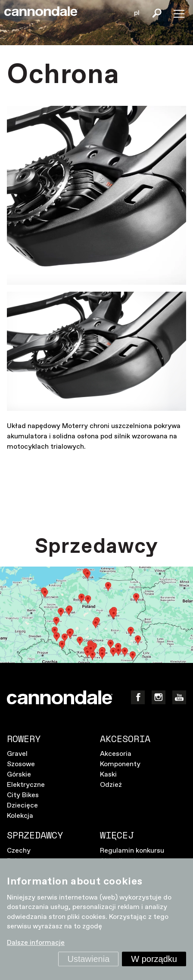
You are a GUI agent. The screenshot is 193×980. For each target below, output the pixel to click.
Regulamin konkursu (132, 851)
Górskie (19, 775)
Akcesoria (116, 754)
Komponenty (120, 764)
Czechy (19, 851)
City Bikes (23, 795)
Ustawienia (88, 959)
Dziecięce (22, 806)
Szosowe (21, 764)
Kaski (108, 775)
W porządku (154, 959)
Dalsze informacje (36, 943)
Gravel (17, 754)
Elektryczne (26, 785)
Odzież (111, 785)
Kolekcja (20, 816)
